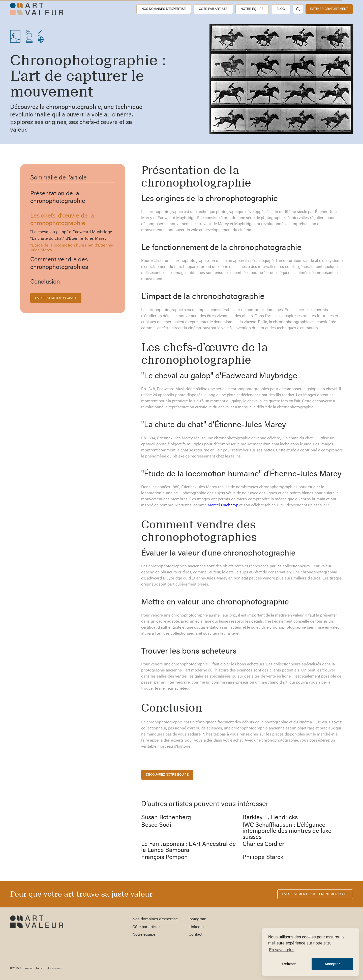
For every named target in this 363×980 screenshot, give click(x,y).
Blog (281, 9)
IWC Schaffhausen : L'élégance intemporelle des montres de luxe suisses (287, 831)
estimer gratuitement (329, 9)
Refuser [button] (289, 964)
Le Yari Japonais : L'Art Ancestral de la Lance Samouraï (189, 847)
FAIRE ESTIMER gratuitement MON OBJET (315, 894)
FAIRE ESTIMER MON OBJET (56, 298)
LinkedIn (196, 927)
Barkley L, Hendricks (270, 818)
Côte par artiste (213, 9)
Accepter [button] (332, 964)
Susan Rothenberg (166, 818)
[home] (37, 9)
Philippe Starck (263, 857)
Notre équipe (252, 9)
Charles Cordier (263, 844)
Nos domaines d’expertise (164, 9)
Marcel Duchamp (223, 505)
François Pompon (164, 857)
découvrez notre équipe (167, 775)
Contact (195, 935)
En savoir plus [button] (282, 950)
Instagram (198, 919)
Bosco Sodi (156, 825)
